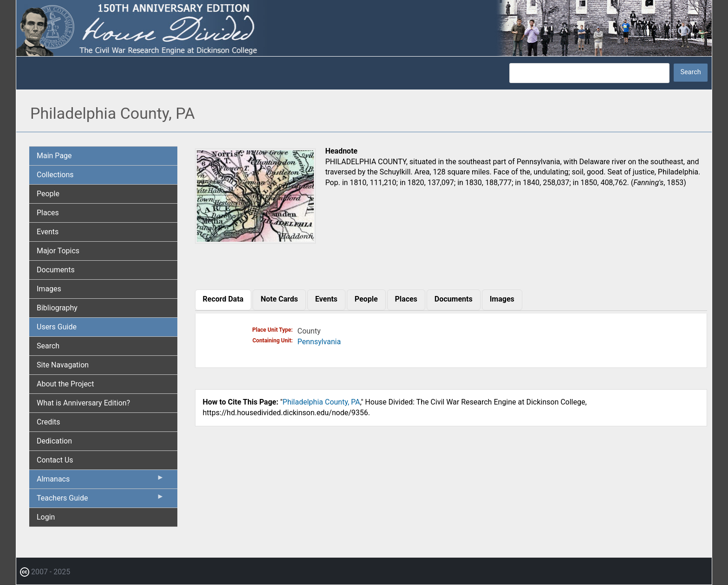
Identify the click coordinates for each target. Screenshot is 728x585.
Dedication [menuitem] (54, 441)
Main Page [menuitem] (54, 156)
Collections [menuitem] (55, 175)
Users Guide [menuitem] (57, 327)
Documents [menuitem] (56, 270)
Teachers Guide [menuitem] (101, 500)
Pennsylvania (319, 342)
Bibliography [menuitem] (57, 308)
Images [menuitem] (49, 289)
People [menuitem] (48, 194)
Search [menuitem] (48, 346)
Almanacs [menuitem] (101, 481)
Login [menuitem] (46, 517)
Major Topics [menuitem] (58, 251)
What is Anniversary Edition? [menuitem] (83, 403)
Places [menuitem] (48, 213)
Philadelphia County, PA (322, 402)
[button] (256, 240)
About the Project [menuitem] (65, 384)
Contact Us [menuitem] (55, 460)
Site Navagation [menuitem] (63, 365)
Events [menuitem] (48, 232)
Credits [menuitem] (49, 422)
